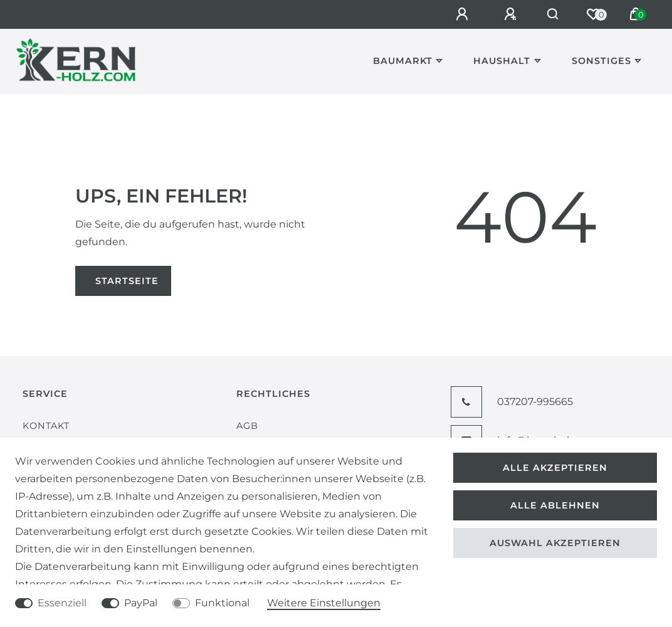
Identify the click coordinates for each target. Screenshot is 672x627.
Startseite (127, 281)
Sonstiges (601, 61)
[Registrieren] (505, 14)
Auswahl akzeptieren (555, 543)
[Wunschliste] (593, 14)
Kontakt (46, 426)
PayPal (141, 603)
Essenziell (62, 603)
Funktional (222, 603)
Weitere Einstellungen (324, 603)
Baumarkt (403, 61)
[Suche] (550, 14)
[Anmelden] (457, 14)
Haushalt (502, 61)
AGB (247, 426)
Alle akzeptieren (555, 468)
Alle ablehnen (555, 505)
